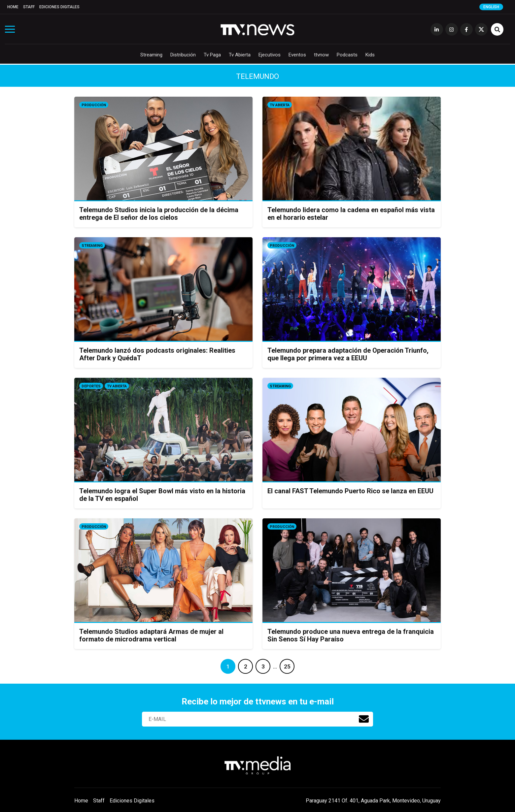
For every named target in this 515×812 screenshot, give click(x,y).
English (491, 7)
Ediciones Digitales (59, 7)
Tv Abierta (240, 55)
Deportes (91, 386)
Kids (370, 55)
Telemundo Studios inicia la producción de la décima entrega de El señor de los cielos (159, 214)
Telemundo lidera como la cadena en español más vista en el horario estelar (351, 214)
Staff (29, 7)
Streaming (151, 55)
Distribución (183, 55)
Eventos (297, 55)
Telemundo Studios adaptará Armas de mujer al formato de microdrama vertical (151, 635)
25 (287, 666)
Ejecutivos (270, 55)
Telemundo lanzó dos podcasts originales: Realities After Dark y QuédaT (157, 354)
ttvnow (321, 55)
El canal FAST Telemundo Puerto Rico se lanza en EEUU (350, 491)
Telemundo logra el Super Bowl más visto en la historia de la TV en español (162, 495)
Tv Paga (212, 55)
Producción (94, 105)
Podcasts (347, 55)
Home (13, 7)
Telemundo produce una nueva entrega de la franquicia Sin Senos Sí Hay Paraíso (351, 635)
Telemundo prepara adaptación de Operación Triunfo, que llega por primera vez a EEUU (348, 354)
